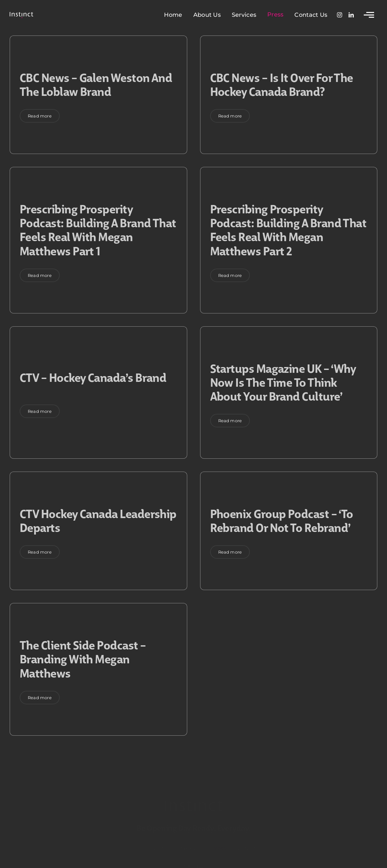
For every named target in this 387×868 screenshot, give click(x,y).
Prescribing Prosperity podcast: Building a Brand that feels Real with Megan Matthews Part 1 (98, 229)
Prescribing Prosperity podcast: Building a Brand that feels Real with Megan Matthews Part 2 (288, 229)
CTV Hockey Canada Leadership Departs (98, 520)
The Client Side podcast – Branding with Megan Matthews (83, 658)
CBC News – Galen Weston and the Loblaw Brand (96, 84)
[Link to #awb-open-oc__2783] (369, 15)
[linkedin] (351, 15)
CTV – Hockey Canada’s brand (93, 377)
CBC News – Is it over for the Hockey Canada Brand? (282, 84)
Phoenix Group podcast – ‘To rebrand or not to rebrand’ (282, 520)
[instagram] (340, 15)
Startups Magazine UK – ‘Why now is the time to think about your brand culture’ (283, 382)
